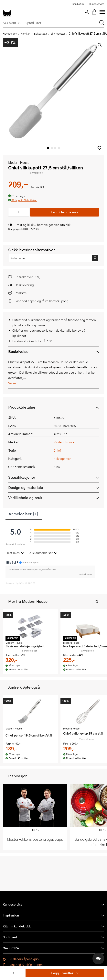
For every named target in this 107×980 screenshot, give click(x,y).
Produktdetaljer (22, 407)
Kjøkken (26, 33)
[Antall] (19, 212)
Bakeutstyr (41, 33)
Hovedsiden (10, 33)
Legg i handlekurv (64, 212)
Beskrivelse (18, 351)
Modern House (19, 162)
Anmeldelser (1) (24, 514)
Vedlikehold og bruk (25, 498)
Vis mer (13, 383)
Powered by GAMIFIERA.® (20, 583)
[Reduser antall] (12, 212)
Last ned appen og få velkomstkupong (42, 301)
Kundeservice (97, 4)
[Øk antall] (25, 212)
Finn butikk (78, 4)
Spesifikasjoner (22, 477)
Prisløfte (21, 293)
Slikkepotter (58, 33)
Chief (57, 450)
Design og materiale (26, 487)
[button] (99, 148)
